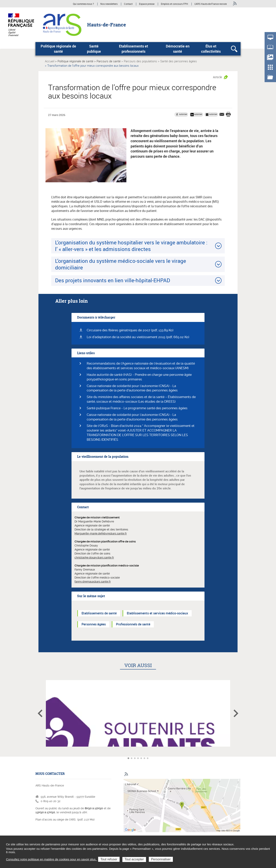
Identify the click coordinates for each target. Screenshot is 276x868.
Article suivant (236, 713)
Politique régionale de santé (58, 49)
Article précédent (40, 713)
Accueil (50, 61)
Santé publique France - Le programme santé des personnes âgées (137, 408)
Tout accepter (134, 859)
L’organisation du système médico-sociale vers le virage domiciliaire (121, 264)
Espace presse (147, 4)
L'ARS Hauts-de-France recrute (211, 4)
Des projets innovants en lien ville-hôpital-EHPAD (113, 280)
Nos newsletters (109, 4)
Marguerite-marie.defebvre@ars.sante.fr (101, 533)
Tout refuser (109, 859)
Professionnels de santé (133, 624)
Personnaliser (161, 859)
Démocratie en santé (178, 49)
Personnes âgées (94, 624)
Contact (128, 4)
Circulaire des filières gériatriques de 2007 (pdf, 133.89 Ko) (130, 330)
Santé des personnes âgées (179, 61)
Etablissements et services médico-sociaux (157, 613)
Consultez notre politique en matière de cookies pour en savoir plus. (52, 859)
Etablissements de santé (99, 613)
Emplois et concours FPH (175, 4)
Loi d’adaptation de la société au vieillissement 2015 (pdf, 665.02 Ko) (138, 337)
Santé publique (94, 49)
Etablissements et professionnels (133, 49)
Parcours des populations (140, 61)
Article (218, 77)
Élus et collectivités (211, 49)
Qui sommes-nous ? (83, 4)
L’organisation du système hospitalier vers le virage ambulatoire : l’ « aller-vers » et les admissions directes (131, 246)
